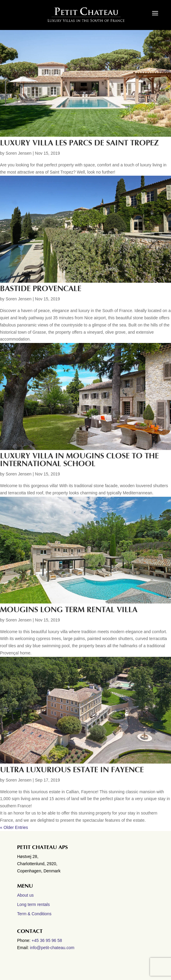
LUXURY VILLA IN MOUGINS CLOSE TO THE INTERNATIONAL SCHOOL (79, 460)
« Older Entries (14, 827)
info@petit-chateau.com (52, 948)
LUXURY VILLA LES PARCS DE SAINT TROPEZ (79, 143)
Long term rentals (33, 904)
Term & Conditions (34, 914)
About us (25, 895)
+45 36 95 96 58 (47, 940)
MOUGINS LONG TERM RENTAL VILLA (69, 610)
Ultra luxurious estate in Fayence (72, 770)
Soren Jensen (19, 153)
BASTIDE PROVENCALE (41, 289)
